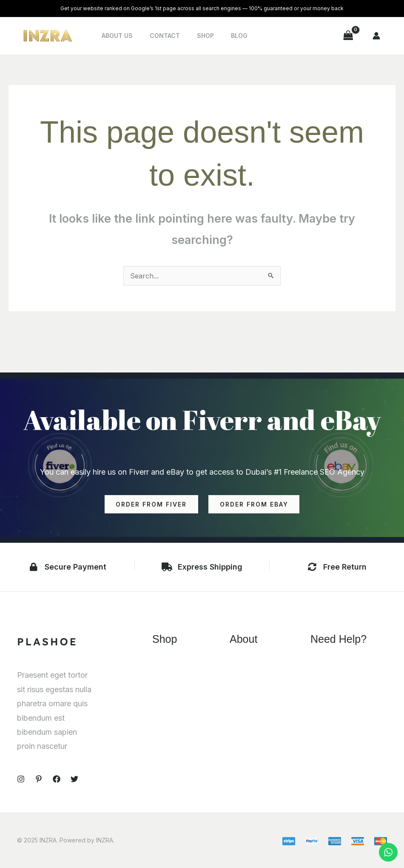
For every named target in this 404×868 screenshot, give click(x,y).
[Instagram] (21, 779)
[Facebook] (57, 779)
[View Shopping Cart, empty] (348, 36)
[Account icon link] (376, 36)
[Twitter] (74, 779)
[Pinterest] (39, 779)
